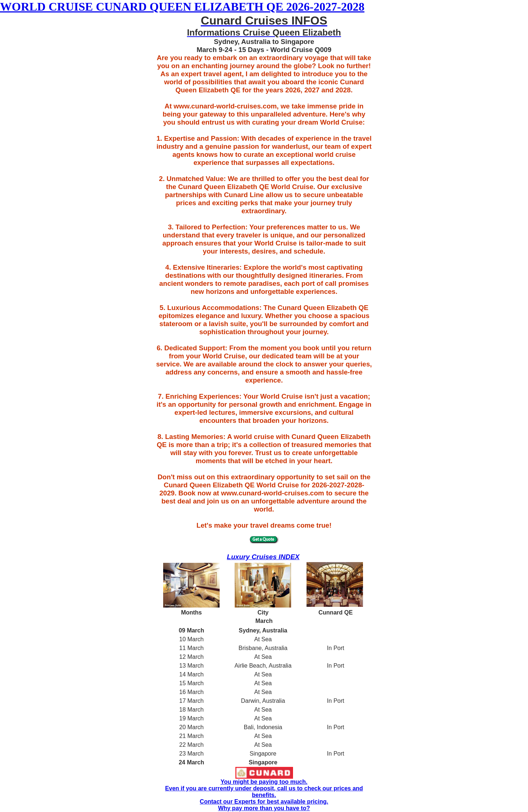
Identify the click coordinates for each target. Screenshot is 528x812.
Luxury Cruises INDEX (263, 557)
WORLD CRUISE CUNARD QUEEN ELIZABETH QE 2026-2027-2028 (182, 7)
